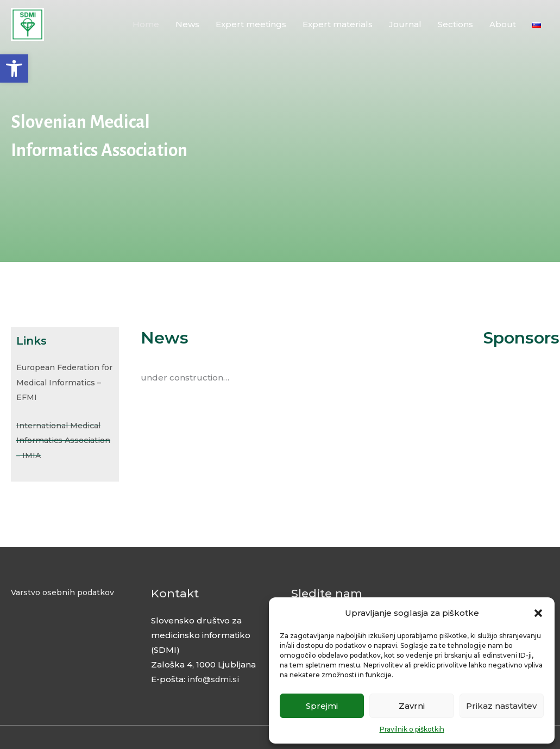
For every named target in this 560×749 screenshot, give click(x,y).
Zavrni (412, 706)
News (187, 27)
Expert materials (338, 27)
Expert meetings (251, 27)
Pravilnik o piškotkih (412, 729)
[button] (14, 68)
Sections (455, 27)
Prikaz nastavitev (501, 706)
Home (146, 27)
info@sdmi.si (213, 678)
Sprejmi (322, 706)
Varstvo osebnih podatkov (66, 590)
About (503, 27)
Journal (405, 27)
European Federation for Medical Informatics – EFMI (62, 382)
